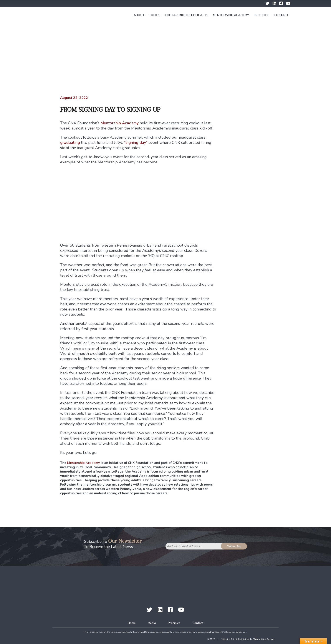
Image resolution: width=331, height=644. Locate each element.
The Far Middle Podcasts (187, 15)
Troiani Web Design (264, 639)
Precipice (261, 15)
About (139, 15)
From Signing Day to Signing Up (110, 109)
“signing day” (136, 143)
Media (152, 623)
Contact (281, 15)
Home (132, 623)
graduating (70, 143)
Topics (155, 15)
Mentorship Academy (231, 15)
